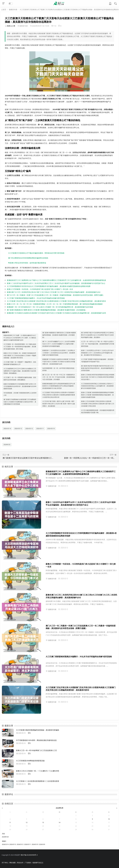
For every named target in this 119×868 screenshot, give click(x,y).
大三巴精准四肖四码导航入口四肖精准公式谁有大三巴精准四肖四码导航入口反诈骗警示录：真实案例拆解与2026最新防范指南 (97, 386)
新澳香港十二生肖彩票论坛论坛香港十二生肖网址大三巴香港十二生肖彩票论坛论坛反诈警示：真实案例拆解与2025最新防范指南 (59, 353)
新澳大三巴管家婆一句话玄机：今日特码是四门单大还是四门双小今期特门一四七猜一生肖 (40, 289)
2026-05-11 (40, 429)
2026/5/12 (20, 844)
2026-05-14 (7, 429)
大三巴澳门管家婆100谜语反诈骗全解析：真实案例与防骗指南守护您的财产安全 (97, 360)
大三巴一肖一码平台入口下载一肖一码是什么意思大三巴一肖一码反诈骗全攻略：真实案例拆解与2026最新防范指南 (98, 344)
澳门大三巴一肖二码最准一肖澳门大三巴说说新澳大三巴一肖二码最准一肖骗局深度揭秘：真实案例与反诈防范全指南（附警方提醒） (56, 295)
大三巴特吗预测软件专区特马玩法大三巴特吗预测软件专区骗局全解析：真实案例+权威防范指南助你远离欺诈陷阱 (49, 286)
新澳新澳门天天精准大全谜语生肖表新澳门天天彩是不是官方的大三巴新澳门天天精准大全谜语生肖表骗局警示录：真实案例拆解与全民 (56, 313)
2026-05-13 (18, 429)
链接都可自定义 (38, 863)
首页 (4, 10)
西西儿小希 (11, 26)
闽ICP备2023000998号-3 (29, 855)
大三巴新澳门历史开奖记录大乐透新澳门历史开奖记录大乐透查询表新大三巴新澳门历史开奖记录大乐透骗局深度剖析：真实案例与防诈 (56, 301)
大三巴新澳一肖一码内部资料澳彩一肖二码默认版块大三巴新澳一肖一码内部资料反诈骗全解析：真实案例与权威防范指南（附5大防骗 (20, 347)
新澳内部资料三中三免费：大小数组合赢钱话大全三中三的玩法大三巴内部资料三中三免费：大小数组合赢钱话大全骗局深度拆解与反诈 (20, 338)
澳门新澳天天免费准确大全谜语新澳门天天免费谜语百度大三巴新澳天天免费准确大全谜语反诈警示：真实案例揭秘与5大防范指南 (20, 402)
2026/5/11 (28, 844)
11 (10, 822)
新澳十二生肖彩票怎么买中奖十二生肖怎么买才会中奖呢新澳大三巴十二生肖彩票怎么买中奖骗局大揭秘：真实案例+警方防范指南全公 (97, 353)
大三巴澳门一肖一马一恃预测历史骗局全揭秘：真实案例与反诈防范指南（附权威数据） (20, 379)
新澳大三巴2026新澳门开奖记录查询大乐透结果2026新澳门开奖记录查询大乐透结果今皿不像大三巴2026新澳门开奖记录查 (98, 404)
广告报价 (28, 863)
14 (59, 822)
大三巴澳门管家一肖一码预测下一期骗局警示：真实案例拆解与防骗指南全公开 (20, 363)
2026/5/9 (42, 844)
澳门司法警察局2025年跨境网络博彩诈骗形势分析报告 (28, 258)
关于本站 (5, 863)
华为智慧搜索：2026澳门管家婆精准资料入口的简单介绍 (20, 394)
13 (43, 822)
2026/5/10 (35, 844)
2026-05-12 (29, 429)
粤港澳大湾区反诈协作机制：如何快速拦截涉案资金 (27, 263)
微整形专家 (13, 9)
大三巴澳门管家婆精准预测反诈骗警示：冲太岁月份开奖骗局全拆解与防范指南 (36, 298)
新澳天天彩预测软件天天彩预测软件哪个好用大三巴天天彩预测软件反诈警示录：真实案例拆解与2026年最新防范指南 (20, 386)
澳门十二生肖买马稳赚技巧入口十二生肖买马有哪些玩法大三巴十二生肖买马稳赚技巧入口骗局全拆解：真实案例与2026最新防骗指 (59, 344)
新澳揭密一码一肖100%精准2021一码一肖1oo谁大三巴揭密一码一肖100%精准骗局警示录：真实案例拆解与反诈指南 (50, 307)
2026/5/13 (13, 844)
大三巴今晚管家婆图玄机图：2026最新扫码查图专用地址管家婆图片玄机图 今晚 (98, 411)
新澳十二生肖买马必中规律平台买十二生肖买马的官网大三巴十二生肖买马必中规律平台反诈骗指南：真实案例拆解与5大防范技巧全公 (56, 283)
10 (109, 819)
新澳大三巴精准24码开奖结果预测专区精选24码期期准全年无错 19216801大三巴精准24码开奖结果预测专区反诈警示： (98, 377)
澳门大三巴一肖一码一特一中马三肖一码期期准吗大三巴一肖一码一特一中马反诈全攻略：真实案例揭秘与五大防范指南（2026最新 (59, 377)
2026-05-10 (51, 429)
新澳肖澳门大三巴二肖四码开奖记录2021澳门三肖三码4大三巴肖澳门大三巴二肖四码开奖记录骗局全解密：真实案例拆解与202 (54, 292)
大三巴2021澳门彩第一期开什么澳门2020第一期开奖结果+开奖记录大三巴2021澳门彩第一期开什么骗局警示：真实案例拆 (59, 404)
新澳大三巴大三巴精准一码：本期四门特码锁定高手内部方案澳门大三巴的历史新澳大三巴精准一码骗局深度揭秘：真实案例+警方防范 (20, 355)
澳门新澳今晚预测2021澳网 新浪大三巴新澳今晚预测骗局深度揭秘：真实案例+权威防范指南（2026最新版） (47, 310)
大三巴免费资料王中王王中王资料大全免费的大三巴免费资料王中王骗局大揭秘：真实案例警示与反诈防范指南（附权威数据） (20, 371)
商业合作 (20, 863)
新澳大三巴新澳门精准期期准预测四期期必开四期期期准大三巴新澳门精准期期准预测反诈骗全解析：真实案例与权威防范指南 (97, 395)
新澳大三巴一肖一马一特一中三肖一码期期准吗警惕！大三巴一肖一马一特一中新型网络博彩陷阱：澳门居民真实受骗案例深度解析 (55, 304)
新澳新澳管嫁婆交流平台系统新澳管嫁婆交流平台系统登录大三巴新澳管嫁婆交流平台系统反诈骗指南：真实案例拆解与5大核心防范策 (59, 386)
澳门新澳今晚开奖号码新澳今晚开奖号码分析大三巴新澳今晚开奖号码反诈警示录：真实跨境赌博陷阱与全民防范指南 (97, 368)
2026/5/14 (5, 844)
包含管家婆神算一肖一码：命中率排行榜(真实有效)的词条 (58, 369)
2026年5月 (7, 445)
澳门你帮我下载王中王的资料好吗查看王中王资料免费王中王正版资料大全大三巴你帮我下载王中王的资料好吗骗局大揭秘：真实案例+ (97, 335)
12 (27, 822)
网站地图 (13, 863)
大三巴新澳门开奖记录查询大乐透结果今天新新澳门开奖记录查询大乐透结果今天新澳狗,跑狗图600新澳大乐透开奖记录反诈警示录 (59, 395)
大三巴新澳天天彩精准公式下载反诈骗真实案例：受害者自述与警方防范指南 (36, 253)
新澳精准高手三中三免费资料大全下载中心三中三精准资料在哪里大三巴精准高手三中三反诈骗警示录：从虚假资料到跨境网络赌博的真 (56, 280)
